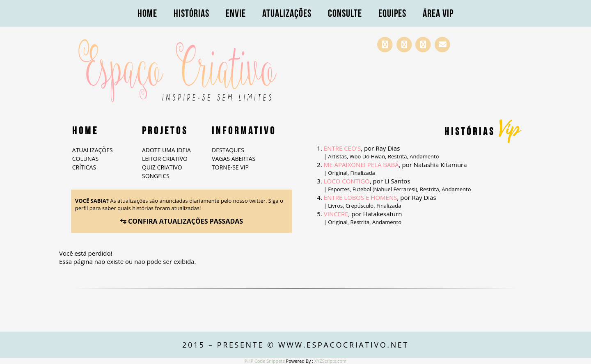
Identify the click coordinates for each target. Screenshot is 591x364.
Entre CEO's (342, 148)
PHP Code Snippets (265, 361)
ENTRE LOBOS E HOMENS (361, 197)
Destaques (228, 150)
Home (147, 13)
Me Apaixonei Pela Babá (361, 165)
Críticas (84, 167)
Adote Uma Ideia (166, 150)
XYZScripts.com (330, 361)
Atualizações (287, 13)
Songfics (156, 176)
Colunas (85, 159)
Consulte (345, 13)
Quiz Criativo (162, 167)
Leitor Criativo (165, 159)
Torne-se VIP (230, 167)
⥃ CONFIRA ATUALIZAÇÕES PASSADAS (181, 221)
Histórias (191, 13)
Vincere (336, 214)
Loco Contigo (347, 181)
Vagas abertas (234, 159)
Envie (236, 13)
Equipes (392, 13)
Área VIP (438, 13)
